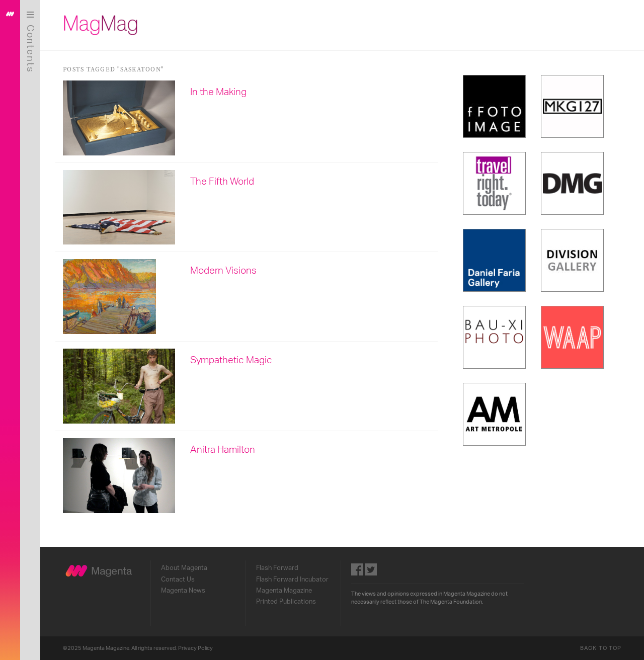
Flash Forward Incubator (292, 580)
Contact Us (178, 580)
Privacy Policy (195, 648)
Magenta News (183, 591)
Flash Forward (277, 568)
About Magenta (184, 568)
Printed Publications (286, 602)
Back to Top (601, 648)
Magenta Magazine (284, 591)
